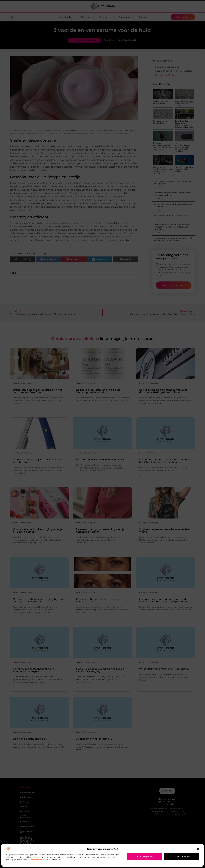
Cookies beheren (182, 856)
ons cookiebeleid (35, 860)
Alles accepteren (145, 856)
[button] (198, 849)
